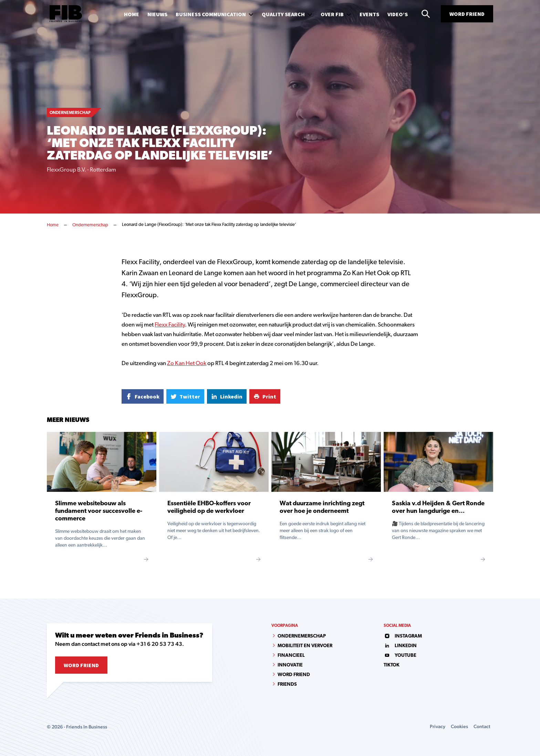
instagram (403, 636)
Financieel (291, 656)
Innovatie (290, 665)
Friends (287, 685)
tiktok (392, 665)
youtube (400, 656)
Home (53, 225)
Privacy (438, 726)
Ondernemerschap (90, 225)
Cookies (459, 726)
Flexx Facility (170, 325)
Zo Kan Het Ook (187, 364)
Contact (482, 726)
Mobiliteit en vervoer (305, 646)
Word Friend (467, 14)
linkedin (400, 646)
